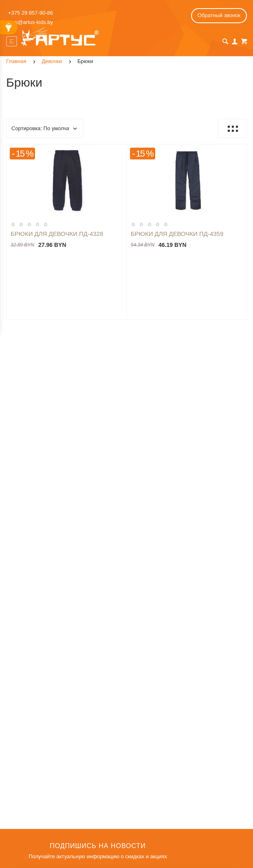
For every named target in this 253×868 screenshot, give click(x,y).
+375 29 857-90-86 (31, 13)
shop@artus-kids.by (30, 22)
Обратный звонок (219, 15)
